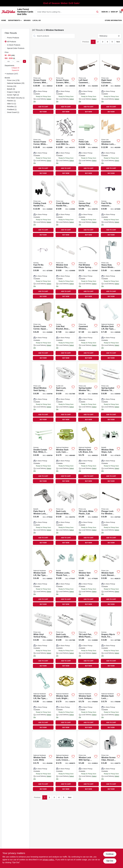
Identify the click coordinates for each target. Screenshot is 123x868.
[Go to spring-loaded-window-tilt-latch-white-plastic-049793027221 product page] (88, 392)
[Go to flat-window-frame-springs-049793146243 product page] (88, 269)
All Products (12, 42)
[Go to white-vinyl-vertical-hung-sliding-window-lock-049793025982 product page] (43, 638)
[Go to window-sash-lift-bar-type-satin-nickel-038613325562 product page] (43, 577)
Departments (14, 20)
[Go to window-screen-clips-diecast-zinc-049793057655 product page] (111, 762)
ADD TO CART (43, 107)
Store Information (113, 20)
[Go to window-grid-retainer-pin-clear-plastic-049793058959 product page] (66, 269)
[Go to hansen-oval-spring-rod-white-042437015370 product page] (88, 207)
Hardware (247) (12, 74)
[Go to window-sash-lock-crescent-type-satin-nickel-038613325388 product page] (66, 762)
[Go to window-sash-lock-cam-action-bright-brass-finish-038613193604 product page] (66, 454)
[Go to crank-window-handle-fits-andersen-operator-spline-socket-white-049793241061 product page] (66, 207)
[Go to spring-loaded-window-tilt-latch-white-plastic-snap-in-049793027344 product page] (111, 392)
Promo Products (13, 38)
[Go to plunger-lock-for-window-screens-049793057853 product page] (111, 515)
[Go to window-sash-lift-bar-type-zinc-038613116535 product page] (43, 700)
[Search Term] (68, 12)
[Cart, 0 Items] (121, 12)
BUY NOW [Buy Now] (43, 112)
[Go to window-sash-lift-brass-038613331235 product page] (88, 454)
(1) (16, 98)
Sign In (105, 12)
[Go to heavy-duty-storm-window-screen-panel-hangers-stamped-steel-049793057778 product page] (111, 269)
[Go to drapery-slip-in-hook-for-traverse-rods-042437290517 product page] (111, 638)
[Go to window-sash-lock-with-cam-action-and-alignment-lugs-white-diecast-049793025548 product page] (66, 146)
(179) (13, 80)
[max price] (18, 61)
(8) (11, 89)
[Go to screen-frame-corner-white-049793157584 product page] (43, 146)
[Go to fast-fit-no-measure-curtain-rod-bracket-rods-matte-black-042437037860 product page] (111, 207)
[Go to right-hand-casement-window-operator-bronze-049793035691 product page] (111, 84)
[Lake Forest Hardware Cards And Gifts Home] (8, 12)
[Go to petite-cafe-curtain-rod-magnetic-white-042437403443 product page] (88, 146)
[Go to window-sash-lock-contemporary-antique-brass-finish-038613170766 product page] (111, 700)
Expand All (15, 70)
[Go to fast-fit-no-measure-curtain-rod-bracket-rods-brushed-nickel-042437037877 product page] (43, 269)
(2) (14, 92)
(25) (16, 83)
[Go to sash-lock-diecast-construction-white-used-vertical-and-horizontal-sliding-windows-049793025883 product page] (66, 392)
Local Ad (37, 20)
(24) (12, 86)
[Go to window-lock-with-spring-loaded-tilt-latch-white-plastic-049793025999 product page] (88, 762)
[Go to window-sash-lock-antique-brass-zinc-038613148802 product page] (88, 700)
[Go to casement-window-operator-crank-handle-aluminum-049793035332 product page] (88, 331)
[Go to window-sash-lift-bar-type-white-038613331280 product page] (111, 331)
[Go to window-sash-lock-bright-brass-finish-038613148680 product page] (66, 700)
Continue (110, 854)
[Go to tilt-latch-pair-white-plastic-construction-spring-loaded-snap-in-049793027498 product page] (88, 638)
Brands (27, 20)
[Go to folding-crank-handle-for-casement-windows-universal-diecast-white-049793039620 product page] (43, 207)
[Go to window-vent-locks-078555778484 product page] (88, 577)
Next (118, 42)
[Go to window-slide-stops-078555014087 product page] (111, 454)
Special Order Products (16, 48)
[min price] (9, 61)
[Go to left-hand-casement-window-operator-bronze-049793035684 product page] (88, 84)
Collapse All (15, 68)
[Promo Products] (6, 38)
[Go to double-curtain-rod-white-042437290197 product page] (43, 454)
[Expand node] (6, 74)
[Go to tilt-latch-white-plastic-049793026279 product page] (88, 515)
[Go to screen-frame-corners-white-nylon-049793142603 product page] (43, 84)
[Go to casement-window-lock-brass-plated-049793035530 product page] (111, 146)
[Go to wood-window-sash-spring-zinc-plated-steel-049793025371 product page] (43, 392)
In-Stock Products (14, 45)
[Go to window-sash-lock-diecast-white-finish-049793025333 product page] (111, 577)
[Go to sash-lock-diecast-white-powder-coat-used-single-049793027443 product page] (66, 638)
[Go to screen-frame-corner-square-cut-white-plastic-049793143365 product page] (43, 331)
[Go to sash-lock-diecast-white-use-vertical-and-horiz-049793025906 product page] (66, 515)
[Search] (98, 12)
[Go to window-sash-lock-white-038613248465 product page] (43, 762)
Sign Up (114, 12)
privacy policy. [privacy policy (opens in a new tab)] (49, 860)
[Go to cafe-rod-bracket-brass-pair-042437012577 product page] (66, 331)
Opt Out (110, 861)
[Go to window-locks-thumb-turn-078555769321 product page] (66, 577)
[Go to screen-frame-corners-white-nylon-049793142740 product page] (66, 84)
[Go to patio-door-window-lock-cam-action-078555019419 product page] (43, 515)
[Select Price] (24, 61)
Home (4, 20)
